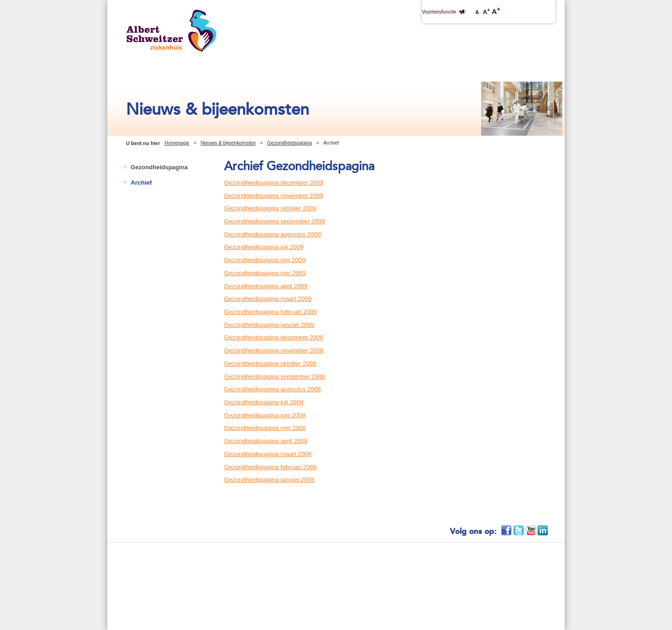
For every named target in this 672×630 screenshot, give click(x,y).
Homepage (177, 143)
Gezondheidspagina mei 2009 (265, 273)
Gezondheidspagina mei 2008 (265, 428)
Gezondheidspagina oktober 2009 (270, 208)
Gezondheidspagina (289, 143)
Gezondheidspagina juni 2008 (265, 415)
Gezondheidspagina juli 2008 (264, 402)
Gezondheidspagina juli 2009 (264, 247)
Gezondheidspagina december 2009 (274, 183)
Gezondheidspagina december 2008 (274, 337)
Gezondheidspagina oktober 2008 (270, 363)
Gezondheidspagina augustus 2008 (273, 389)
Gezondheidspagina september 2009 (274, 221)
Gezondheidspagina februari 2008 (270, 467)
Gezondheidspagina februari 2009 (270, 312)
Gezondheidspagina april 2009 (266, 286)
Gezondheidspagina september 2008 (274, 377)
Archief (141, 183)
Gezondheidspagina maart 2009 (268, 299)
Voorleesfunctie (439, 12)
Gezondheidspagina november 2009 (274, 196)
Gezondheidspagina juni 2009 (265, 260)
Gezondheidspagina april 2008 (266, 441)
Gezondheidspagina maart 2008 (268, 454)
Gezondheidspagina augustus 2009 (273, 234)
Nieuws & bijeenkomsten (228, 143)
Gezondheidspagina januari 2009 (269, 325)
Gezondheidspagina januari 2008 (269, 480)
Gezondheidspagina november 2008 (274, 350)
